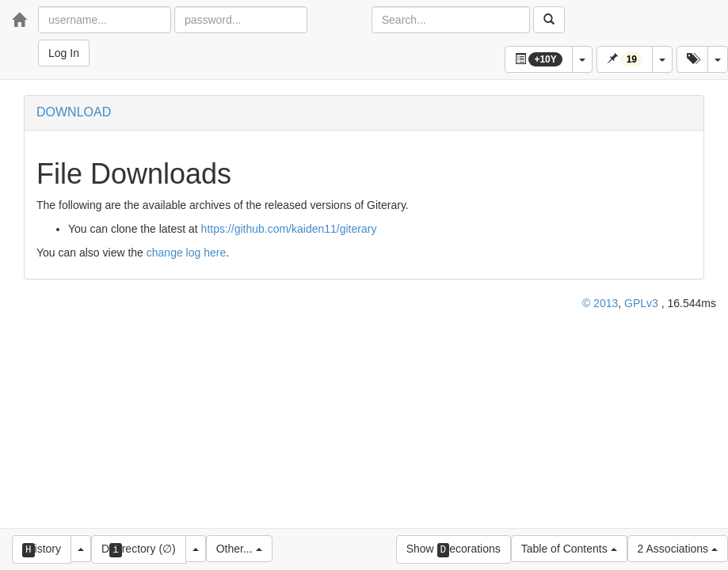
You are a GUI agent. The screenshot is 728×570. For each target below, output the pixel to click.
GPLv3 (641, 303)
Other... (239, 549)
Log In (64, 53)
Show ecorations (454, 550)
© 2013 (600, 303)
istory (42, 550)
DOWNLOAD (74, 112)
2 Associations (678, 549)
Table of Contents (569, 549)
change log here (186, 253)
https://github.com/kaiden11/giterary (289, 229)
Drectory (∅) (139, 550)
